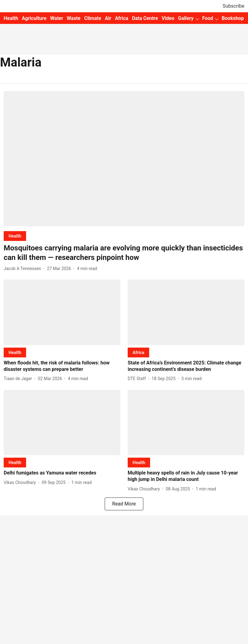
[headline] (124, 253)
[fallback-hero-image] (124, 159)
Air (108, 18)
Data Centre (145, 18)
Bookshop (233, 18)
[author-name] (24, 269)
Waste (74, 18)
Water (56, 18)
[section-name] (15, 236)
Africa (121, 18)
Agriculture (34, 18)
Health (11, 18)
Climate (93, 18)
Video (168, 18)
